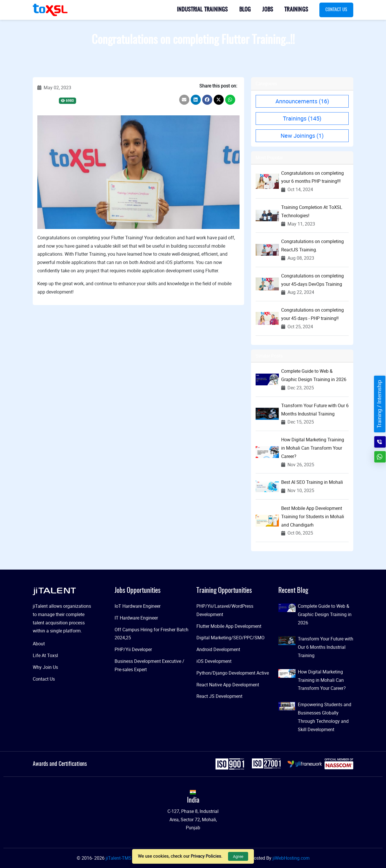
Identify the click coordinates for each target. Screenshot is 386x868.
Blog (245, 10)
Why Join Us (45, 667)
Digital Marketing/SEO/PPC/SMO (230, 638)
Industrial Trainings (202, 10)
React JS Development (219, 696)
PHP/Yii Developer (133, 649)
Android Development (218, 649)
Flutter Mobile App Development (229, 626)
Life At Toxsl (45, 655)
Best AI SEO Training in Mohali (312, 482)
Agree (238, 856)
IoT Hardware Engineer (138, 606)
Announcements (302, 101)
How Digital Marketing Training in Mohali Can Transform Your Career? (313, 448)
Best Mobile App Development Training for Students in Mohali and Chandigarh (313, 516)
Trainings (296, 10)
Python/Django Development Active (233, 673)
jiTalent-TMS (119, 858)
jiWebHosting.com (291, 858)
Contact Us (336, 10)
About (39, 644)
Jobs (268, 10)
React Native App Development (228, 685)
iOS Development (214, 661)
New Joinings (302, 136)
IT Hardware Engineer (136, 618)
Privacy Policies (206, 856)
